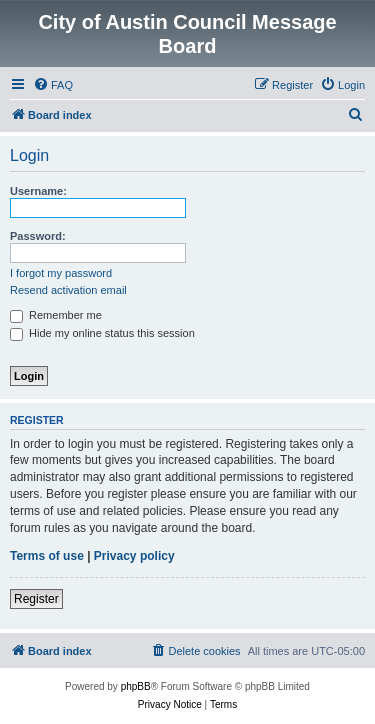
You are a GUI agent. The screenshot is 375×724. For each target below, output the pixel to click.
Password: (38, 236)
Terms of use (47, 556)
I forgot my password (61, 273)
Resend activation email (68, 290)
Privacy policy (134, 556)
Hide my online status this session (102, 333)
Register (36, 599)
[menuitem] (53, 85)
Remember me (56, 315)
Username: (38, 191)
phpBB (136, 686)
